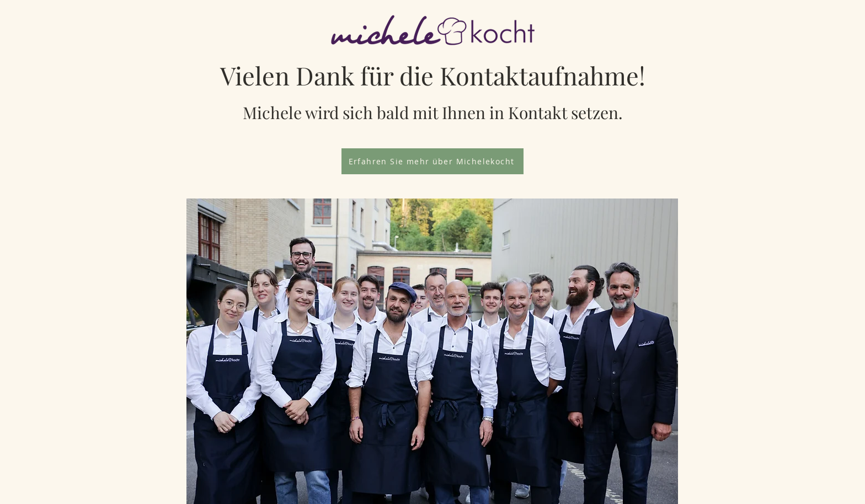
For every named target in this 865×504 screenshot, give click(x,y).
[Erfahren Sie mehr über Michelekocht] (432, 161)
